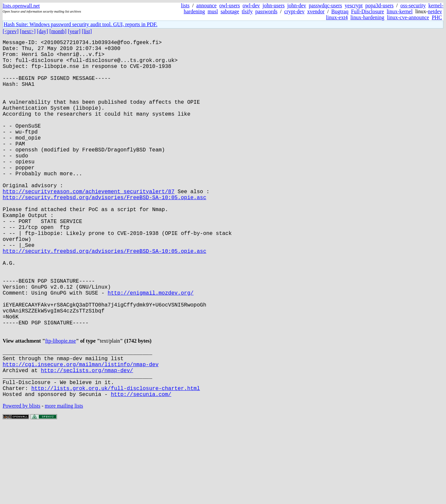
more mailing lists (64, 484)
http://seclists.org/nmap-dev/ (87, 443)
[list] (87, 31)
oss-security (413, 5)
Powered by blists (22, 484)
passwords (267, 11)
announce (206, 5)
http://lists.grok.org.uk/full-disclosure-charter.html (115, 465)
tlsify (247, 11)
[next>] (28, 31)
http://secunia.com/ (141, 472)
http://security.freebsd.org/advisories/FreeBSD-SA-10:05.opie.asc (104, 233)
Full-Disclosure (367, 11)
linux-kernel (400, 11)
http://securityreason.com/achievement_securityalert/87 (88, 226)
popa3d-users (379, 5)
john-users (274, 5)
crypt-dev (294, 11)
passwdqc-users (325, 5)
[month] (58, 31)
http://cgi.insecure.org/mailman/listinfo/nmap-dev (81, 436)
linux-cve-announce (408, 17)
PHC (437, 17)
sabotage (230, 11)
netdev (435, 11)
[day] (42, 31)
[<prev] (11, 31)
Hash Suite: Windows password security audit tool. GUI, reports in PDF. (81, 24)
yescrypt (354, 5)
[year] (74, 31)
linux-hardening (367, 17)
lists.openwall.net (21, 6)
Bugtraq (340, 11)
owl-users (230, 5)
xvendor (316, 11)
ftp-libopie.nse (60, 407)
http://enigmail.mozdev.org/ (151, 350)
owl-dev (251, 5)
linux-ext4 (337, 17)
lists (185, 5)
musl (213, 11)
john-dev (297, 5)
